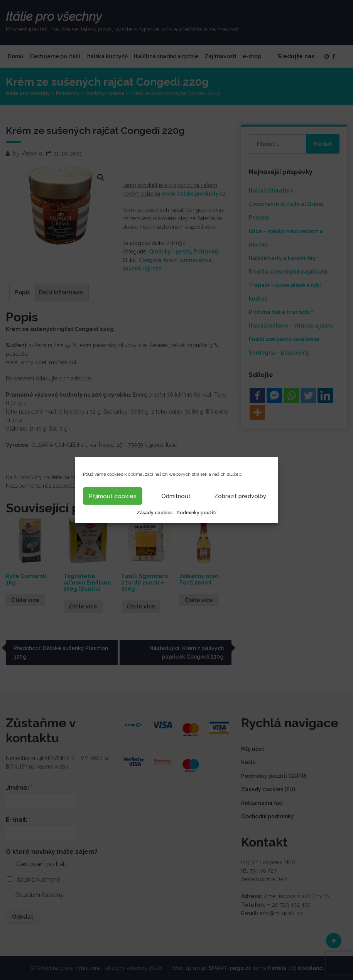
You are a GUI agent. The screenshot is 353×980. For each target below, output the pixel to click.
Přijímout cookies (113, 496)
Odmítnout (176, 496)
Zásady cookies (155, 513)
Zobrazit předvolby (240, 496)
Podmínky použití (197, 513)
